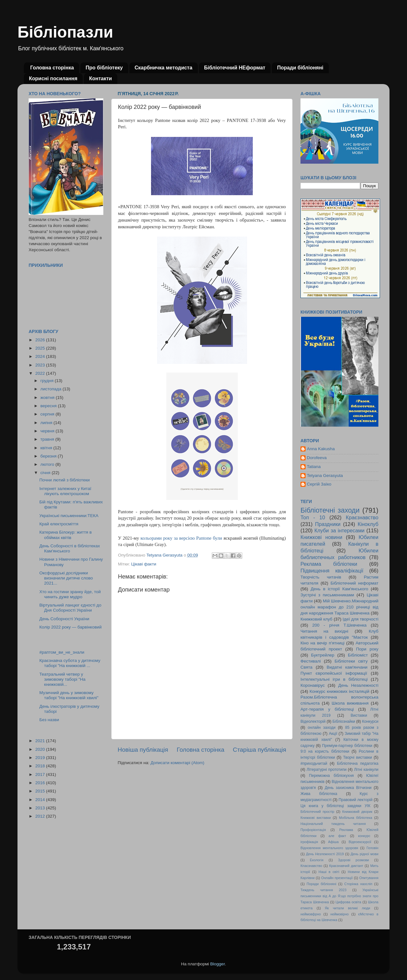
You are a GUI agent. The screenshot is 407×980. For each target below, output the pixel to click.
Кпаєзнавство (311, 866)
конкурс (364, 836)
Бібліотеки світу (351, 661)
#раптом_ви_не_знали (62, 652)
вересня (49, 406)
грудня (48, 381)
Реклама (346, 830)
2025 (41, 348)
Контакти (100, 78)
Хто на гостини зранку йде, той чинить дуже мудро (70, 594)
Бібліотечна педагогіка (358, 763)
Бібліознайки (344, 721)
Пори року (367, 649)
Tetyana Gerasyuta (325, 476)
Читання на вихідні (324, 631)
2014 (41, 800)
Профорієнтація (313, 830)
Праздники (328, 524)
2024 (41, 356)
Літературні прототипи (327, 770)
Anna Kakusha (321, 449)
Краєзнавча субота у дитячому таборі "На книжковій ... (70, 663)
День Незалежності (358, 685)
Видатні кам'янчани (347, 667)
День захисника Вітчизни (348, 788)
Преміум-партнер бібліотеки (347, 746)
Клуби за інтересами (340, 530)
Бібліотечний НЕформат (235, 68)
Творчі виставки (358, 757)
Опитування (369, 878)
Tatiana (314, 467)
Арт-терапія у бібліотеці (327, 709)
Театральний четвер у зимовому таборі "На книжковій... (62, 679)
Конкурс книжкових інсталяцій (340, 691)
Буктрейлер (323, 655)
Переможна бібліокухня (331, 776)
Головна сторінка (52, 68)
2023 (41, 365)
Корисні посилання (53, 78)
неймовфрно (311, 914)
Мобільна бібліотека (355, 818)
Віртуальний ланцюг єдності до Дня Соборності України (70, 608)
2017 (41, 774)
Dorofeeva (317, 458)
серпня (48, 414)
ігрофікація (309, 842)
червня (48, 431)
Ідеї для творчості (361, 619)
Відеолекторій (313, 721)
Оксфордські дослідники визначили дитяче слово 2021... (66, 578)
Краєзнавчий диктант (346, 866)
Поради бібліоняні (300, 68)
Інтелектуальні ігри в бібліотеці (334, 679)
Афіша (333, 842)
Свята (307, 667)
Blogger (217, 964)
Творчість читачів (321, 577)
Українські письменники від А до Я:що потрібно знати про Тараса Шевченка (339, 896)
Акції (333, 734)
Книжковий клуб (316, 619)
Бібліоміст (358, 655)
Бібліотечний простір (317, 812)
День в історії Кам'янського (339, 589)
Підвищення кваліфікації (332, 571)
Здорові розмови (353, 860)
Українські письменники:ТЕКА (69, 516)
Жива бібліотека (319, 794)
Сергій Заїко (319, 484)
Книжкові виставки (316, 818)
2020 (41, 749)
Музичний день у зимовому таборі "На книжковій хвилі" (69, 695)
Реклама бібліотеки (329, 564)
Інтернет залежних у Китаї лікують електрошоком (65, 491)
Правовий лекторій (356, 800)
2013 (41, 808)
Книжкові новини (321, 537)
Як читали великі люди (348, 908)
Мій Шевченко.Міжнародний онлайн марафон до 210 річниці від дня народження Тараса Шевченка (339, 607)
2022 (41, 373)
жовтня (48, 398)
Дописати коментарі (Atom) (177, 763)
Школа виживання (350, 703)
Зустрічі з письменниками (327, 595)
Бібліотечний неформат (354, 583)
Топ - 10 (313, 517)
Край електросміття (59, 524)
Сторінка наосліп (358, 884)
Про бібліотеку (104, 68)
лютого (48, 464)
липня (47, 423)
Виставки (359, 715)
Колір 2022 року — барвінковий (71, 627)
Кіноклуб (368, 524)
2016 (41, 783)
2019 (41, 758)
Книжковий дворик (357, 812)
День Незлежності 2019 (325, 854)
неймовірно (340, 914)
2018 (41, 766)
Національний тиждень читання (333, 824)
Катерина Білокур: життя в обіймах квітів (66, 535)
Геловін (373, 848)
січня (46, 473)
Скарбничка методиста (163, 68)
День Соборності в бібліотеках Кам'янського (70, 548)
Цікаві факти (144, 564)
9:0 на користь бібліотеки (325, 751)
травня (48, 439)
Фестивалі (311, 661)
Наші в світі (329, 872)
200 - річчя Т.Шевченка (339, 625)
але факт (337, 836)
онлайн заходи (322, 728)
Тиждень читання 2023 (324, 890)
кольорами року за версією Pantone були (181, 538)
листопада (52, 389)
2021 (41, 741)
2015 (41, 791)
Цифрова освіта (348, 902)
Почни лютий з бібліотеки (65, 480)
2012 (41, 816)
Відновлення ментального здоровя (329, 848)
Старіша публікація (259, 750)
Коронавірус (313, 685)
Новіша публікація (143, 750)
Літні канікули (366, 770)
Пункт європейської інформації (334, 673)
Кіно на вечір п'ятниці (322, 643)
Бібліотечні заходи (330, 510)
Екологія (317, 860)
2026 (41, 340)
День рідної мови (364, 854)
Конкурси (370, 721)
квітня (47, 448)
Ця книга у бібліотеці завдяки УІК (335, 806)
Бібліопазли (65, 32)
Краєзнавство (362, 517)
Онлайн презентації (337, 878)
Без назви (49, 720)
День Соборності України (64, 619)
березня (49, 456)
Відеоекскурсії (360, 842)
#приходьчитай (314, 763)
